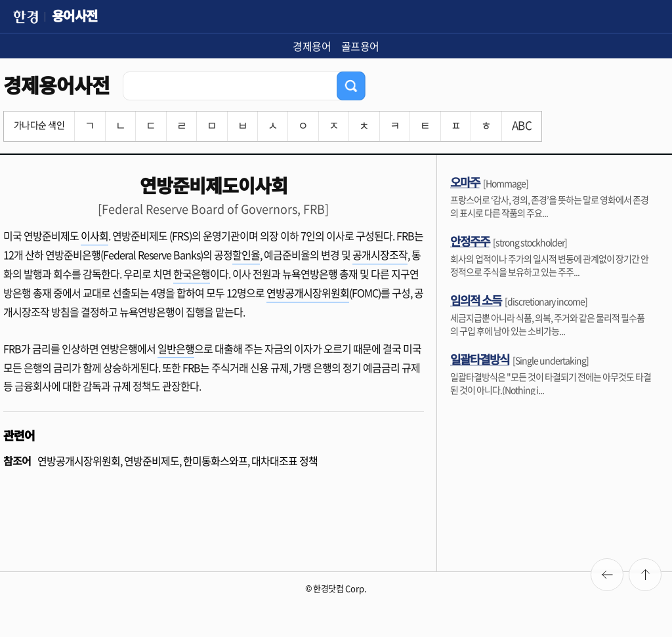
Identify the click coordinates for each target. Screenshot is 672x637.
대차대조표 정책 (284, 461)
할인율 (246, 255)
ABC (522, 125)
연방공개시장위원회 (308, 293)
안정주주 (470, 241)
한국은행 (192, 274)
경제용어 (312, 46)
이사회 (94, 236)
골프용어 (360, 46)
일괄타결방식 (480, 359)
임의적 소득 (476, 300)
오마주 (465, 182)
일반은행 (176, 348)
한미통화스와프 (215, 461)
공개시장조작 (380, 255)
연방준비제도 (152, 461)
